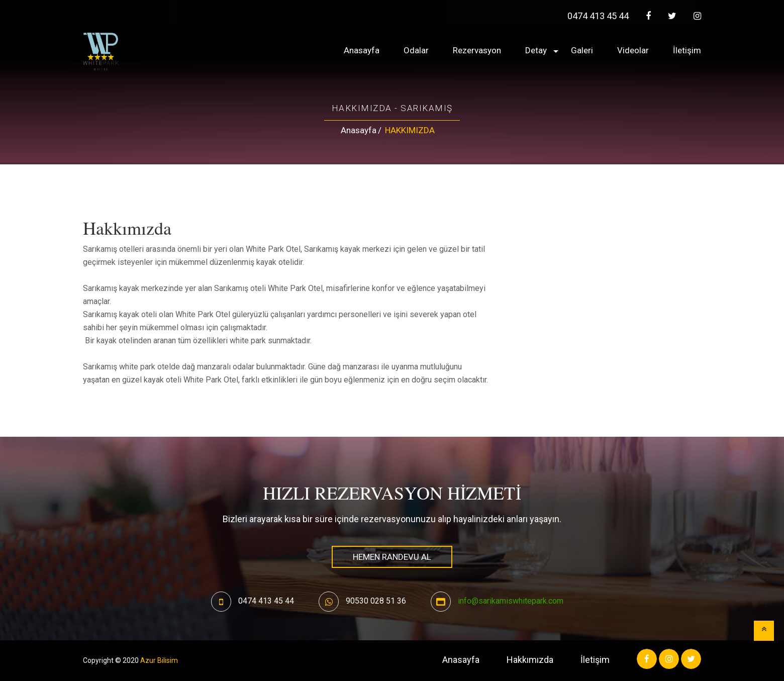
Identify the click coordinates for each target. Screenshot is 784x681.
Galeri (582, 50)
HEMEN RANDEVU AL (392, 557)
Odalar (416, 50)
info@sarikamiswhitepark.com (511, 601)
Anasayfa (362, 50)
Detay (536, 50)
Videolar (633, 50)
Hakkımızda (530, 660)
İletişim (687, 50)
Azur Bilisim (159, 660)
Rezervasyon (477, 50)
